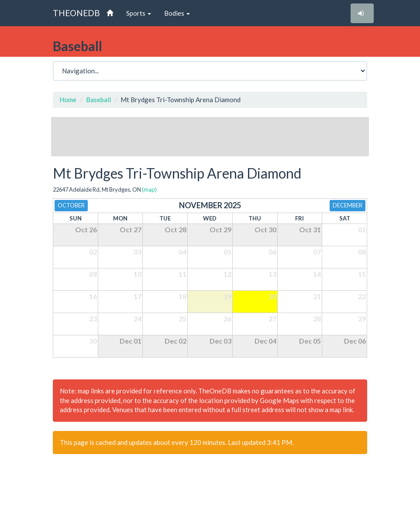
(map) (149, 189)
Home (68, 100)
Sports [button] (139, 13)
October (71, 205)
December (348, 205)
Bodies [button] (177, 13)
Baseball (98, 100)
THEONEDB (76, 13)
